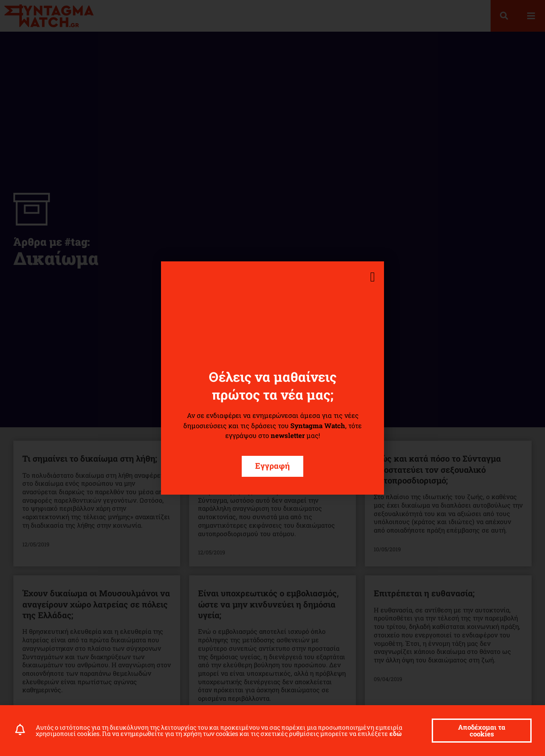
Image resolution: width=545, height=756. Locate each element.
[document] (272, 378)
